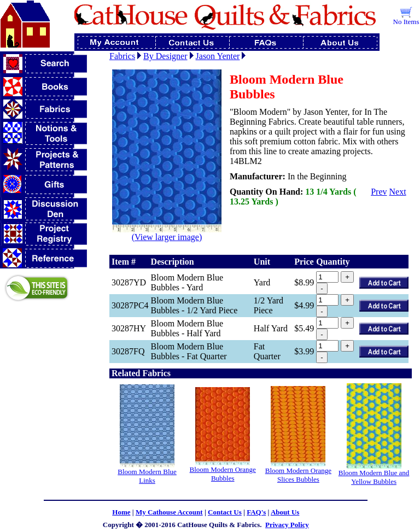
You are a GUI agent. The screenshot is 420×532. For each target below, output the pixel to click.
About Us (285, 512)
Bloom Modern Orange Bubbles (223, 474)
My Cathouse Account (169, 512)
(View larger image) (167, 233)
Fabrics (122, 56)
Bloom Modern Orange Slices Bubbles (298, 475)
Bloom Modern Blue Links (147, 476)
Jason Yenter (218, 56)
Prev (379, 192)
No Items (406, 22)
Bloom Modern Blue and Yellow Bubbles (374, 477)
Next (398, 192)
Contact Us (225, 512)
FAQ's (256, 512)
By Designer (165, 56)
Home (121, 512)
